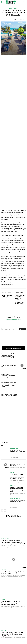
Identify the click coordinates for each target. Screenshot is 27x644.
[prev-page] (2, 495)
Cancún (12, 446)
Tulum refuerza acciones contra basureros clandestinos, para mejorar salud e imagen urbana (8, 360)
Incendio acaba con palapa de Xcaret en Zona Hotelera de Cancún (9, 350)
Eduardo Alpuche (8, 20)
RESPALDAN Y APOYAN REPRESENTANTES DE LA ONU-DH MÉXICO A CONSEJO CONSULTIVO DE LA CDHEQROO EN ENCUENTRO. (20, 283)
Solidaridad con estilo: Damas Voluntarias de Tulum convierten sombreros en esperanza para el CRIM (9, 341)
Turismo (16, 8)
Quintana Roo (14, 433)
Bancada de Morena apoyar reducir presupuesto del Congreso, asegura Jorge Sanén (9, 369)
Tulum (10, 8)
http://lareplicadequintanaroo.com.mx (13, 304)
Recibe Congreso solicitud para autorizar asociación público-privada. (7, 279)
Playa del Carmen (15, 483)
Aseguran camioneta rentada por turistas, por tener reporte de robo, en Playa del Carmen (9, 379)
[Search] (22, 314)
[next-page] (5, 495)
